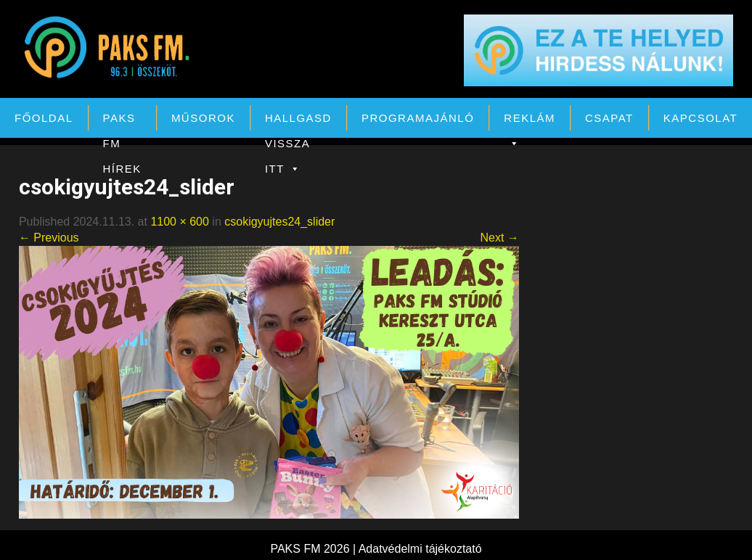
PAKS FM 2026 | (314, 549)
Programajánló (418, 118)
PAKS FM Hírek (122, 121)
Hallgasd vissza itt (298, 121)
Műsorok (203, 118)
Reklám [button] (530, 121)
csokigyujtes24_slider (279, 222)
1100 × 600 (180, 222)
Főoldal (44, 118)
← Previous (49, 238)
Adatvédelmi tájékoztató (420, 549)
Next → (499, 238)
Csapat (609, 118)
